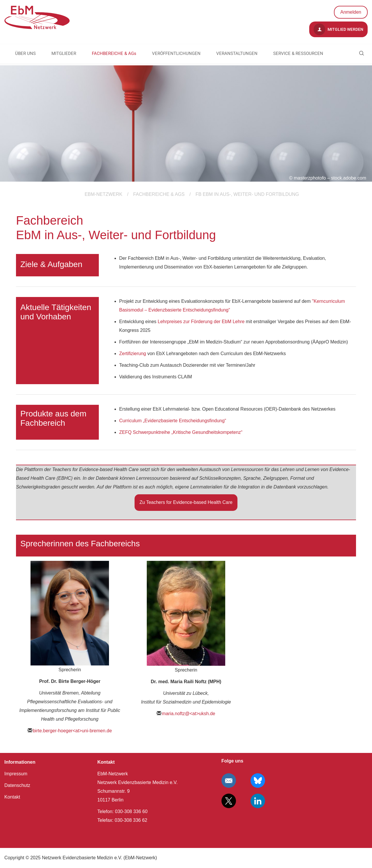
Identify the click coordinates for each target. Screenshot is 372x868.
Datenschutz (17, 785)
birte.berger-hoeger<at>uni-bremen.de (72, 731)
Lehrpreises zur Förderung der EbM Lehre (201, 322)
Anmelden (351, 12)
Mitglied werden (338, 29)
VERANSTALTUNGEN (237, 53)
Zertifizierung (133, 354)
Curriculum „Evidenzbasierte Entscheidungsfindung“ (173, 421)
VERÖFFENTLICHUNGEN (176, 53)
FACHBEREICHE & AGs (114, 53)
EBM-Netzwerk (103, 194)
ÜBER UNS (25, 53)
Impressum (16, 774)
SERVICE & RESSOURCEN (298, 53)
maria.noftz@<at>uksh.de (188, 714)
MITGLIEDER (64, 53)
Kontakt (12, 797)
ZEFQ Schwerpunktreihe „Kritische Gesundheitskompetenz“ (181, 432)
